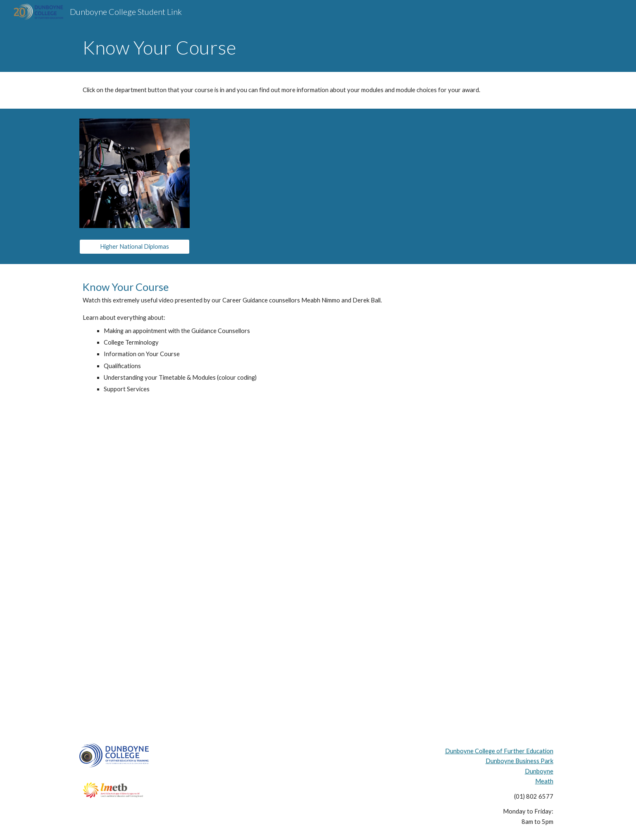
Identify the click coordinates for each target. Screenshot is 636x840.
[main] (318, 48)
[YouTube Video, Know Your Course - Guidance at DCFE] (318, 561)
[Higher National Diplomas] (134, 247)
